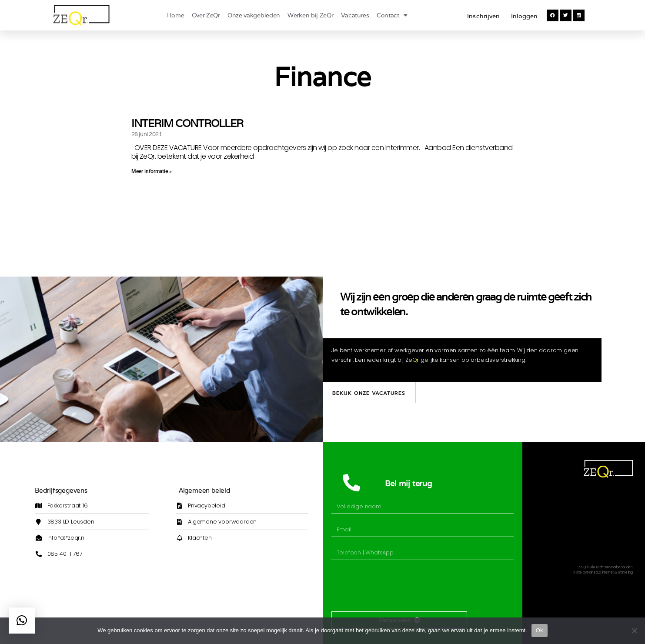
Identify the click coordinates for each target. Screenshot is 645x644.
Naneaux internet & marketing (610, 572)
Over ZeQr (206, 15)
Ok (540, 630)
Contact (392, 15)
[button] (553, 15)
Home (176, 15)
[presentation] (398, 586)
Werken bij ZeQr (311, 15)
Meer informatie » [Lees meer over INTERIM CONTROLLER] (152, 171)
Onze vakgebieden (254, 15)
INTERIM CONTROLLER (187, 123)
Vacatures (355, 15)
